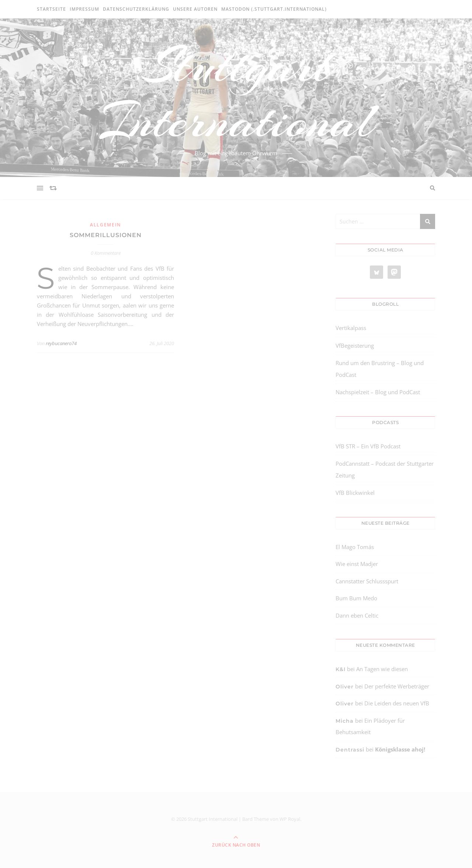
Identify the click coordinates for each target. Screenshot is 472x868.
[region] (96, 806)
